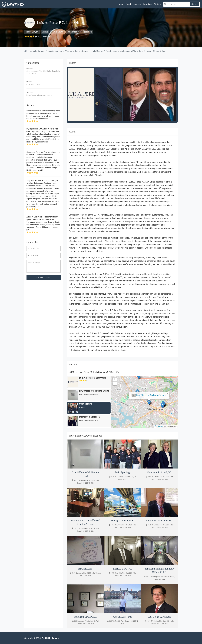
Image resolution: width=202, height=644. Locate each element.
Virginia (45, 32)
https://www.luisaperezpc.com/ (39, 95)
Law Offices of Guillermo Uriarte (147, 392)
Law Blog (147, 4)
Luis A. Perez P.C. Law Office (152, 51)
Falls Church (72, 32)
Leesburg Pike (86, 32)
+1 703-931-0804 (33, 84)
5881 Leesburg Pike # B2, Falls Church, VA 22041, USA (44, 72)
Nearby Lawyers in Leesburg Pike (121, 51)
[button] (145, 399)
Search (195, 4)
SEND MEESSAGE (44, 277)
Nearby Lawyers (133, 4)
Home (121, 4)
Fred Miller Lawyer (36, 51)
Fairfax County (58, 32)
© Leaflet (159, 426)
